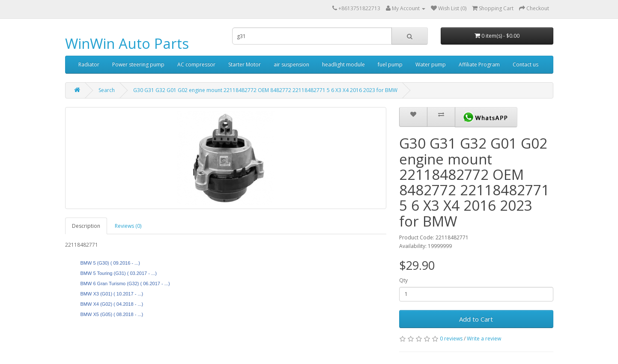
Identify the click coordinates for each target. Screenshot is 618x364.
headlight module (343, 64)
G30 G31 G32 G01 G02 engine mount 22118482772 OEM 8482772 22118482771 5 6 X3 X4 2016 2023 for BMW (265, 90)
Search (107, 90)
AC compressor (196, 64)
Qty (403, 280)
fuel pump (390, 64)
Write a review (484, 339)
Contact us (525, 64)
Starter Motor (245, 64)
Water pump (431, 64)
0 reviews (451, 339)
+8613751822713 (359, 8)
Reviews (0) (128, 226)
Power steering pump (138, 64)
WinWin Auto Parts (127, 43)
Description (86, 226)
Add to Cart (476, 319)
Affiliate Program (479, 64)
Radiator (89, 64)
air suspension (291, 64)
